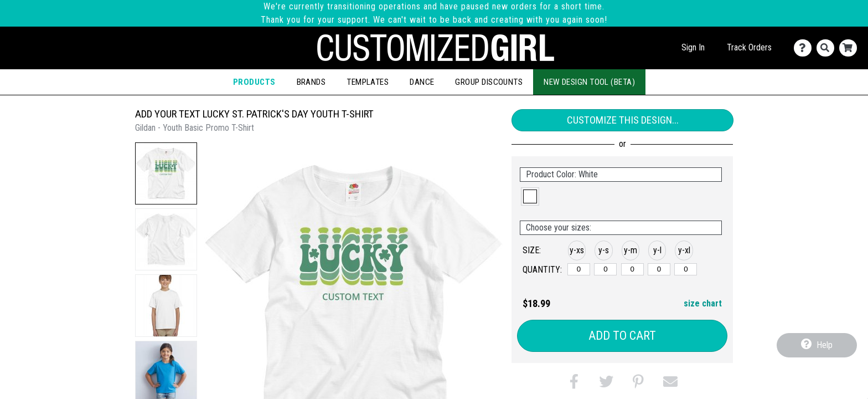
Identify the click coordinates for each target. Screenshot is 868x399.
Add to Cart (622, 336)
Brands (311, 82)
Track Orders (749, 47)
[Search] (828, 48)
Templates (368, 82)
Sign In (693, 47)
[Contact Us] (805, 48)
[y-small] (605, 269)
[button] (166, 173)
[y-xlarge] (686, 269)
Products (254, 82)
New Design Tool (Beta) (589, 82)
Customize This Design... (623, 120)
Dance (422, 82)
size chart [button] (703, 303)
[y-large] (659, 269)
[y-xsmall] (579, 269)
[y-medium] (632, 269)
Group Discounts (489, 82)
